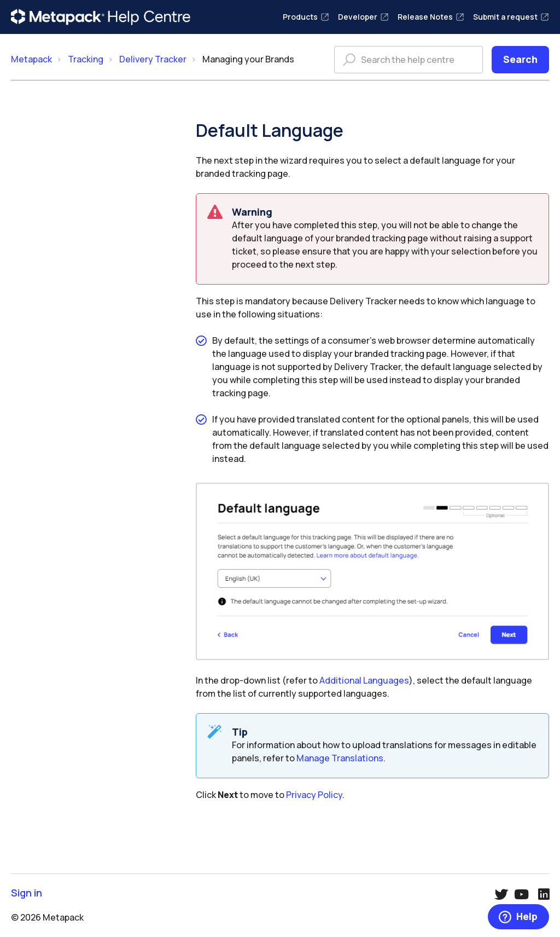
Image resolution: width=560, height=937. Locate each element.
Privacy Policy (314, 795)
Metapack (31, 59)
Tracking (86, 59)
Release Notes (431, 17)
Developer (363, 17)
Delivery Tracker (153, 59)
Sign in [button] (27, 893)
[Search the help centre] (409, 60)
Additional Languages (364, 680)
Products (306, 17)
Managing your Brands (248, 59)
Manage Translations (340, 758)
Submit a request (511, 17)
